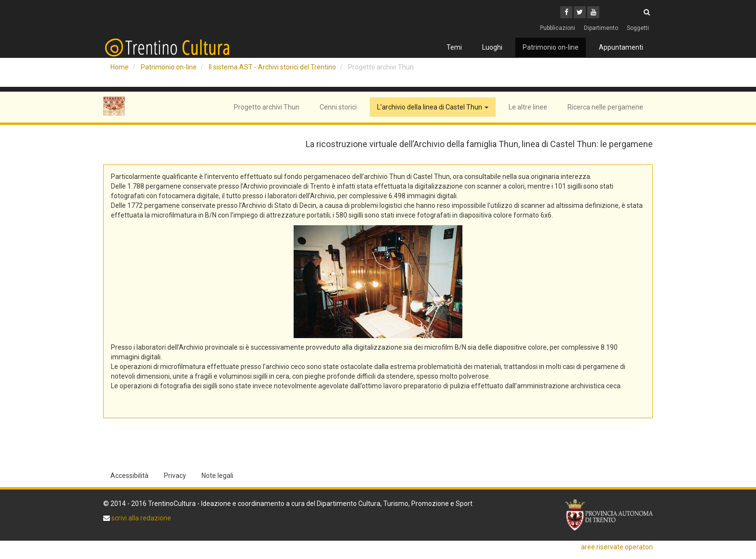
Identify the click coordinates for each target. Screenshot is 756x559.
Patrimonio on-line (551, 47)
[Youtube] (593, 12)
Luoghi (492, 47)
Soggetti (638, 28)
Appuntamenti (621, 47)
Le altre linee (528, 107)
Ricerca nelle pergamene (605, 107)
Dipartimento (601, 28)
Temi (454, 47)
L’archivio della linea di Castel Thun (433, 107)
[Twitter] (580, 12)
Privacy (175, 476)
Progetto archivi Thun (267, 107)
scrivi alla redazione (141, 518)
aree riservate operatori (617, 547)
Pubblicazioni (558, 28)
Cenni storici (338, 107)
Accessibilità (129, 476)
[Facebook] (566, 12)
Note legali (217, 476)
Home (120, 67)
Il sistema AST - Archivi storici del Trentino (272, 67)
